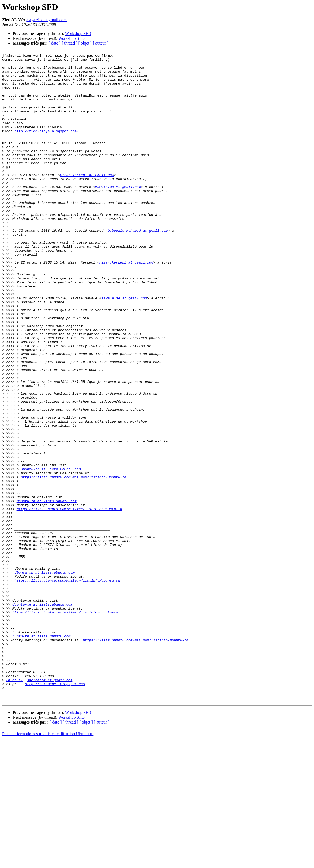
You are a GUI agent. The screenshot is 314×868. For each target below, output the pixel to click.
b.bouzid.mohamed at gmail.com (138, 266)
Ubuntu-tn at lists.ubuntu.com (51, 553)
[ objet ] (85, 43)
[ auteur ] (101, 43)
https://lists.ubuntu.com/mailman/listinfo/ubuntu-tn (73, 562)
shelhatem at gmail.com (50, 805)
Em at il (15, 805)
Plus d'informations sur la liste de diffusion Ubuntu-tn (48, 863)
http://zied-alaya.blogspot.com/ (47, 147)
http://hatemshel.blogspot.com (55, 810)
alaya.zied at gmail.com (46, 20)
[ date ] (55, 43)
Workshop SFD (78, 34)
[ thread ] (70, 43)
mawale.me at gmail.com (118, 214)
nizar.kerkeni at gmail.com (87, 199)
